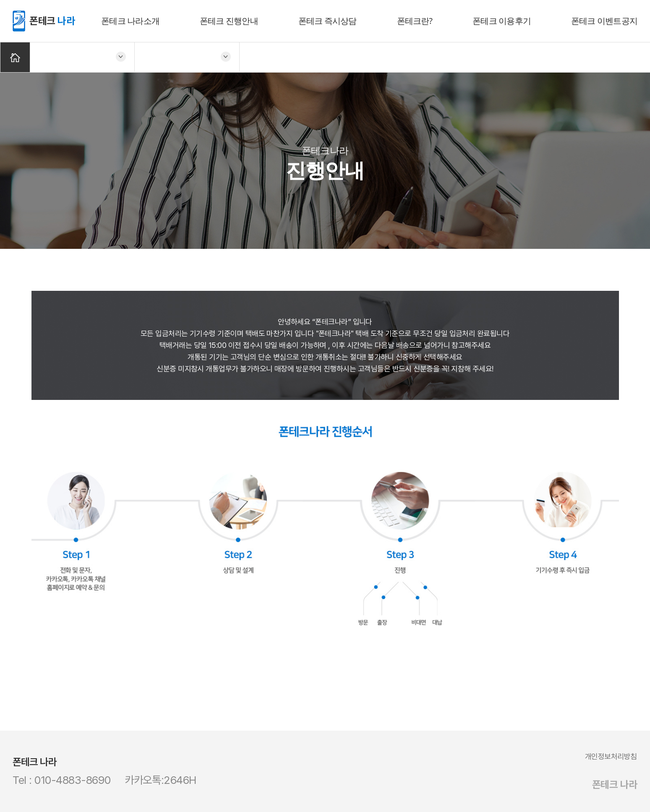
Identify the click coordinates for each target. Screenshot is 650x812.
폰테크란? (415, 21)
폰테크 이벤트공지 (604, 21)
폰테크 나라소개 (130, 21)
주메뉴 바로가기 (0, 0)
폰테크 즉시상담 (328, 21)
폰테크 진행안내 (229, 21)
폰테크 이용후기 (502, 21)
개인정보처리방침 (611, 756)
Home (15, 57)
